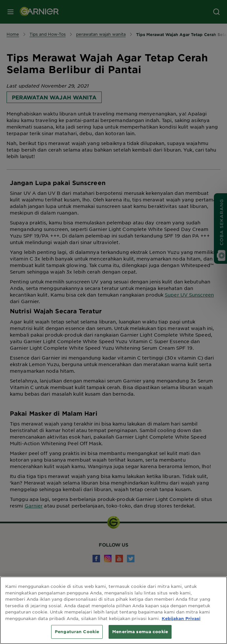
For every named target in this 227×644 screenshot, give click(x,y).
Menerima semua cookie (140, 632)
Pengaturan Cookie (77, 632)
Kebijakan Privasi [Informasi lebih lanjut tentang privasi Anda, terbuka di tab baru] (181, 618)
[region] (113, 610)
